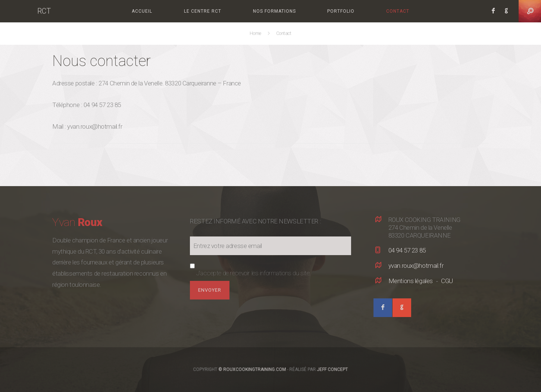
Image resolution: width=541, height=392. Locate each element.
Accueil (142, 11)
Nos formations (274, 11)
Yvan (77, 222)
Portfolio (341, 11)
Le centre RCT (203, 11)
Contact (398, 11)
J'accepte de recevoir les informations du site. (254, 273)
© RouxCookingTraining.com (252, 370)
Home (256, 33)
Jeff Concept (333, 370)
